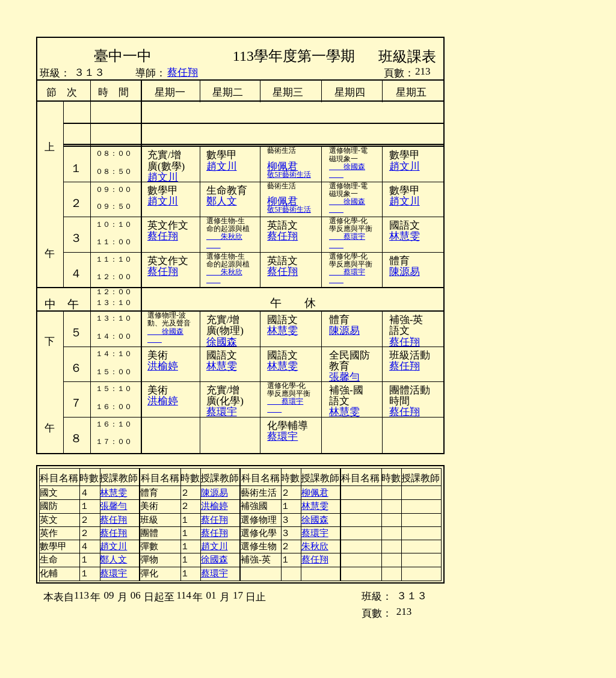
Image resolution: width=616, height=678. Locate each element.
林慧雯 (405, 236)
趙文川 (163, 201)
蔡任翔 (183, 72)
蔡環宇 (347, 236)
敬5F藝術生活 (289, 174)
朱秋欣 (224, 236)
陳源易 (344, 331)
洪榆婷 (163, 366)
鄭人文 (222, 201)
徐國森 (347, 167)
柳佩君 (282, 201)
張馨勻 (344, 377)
